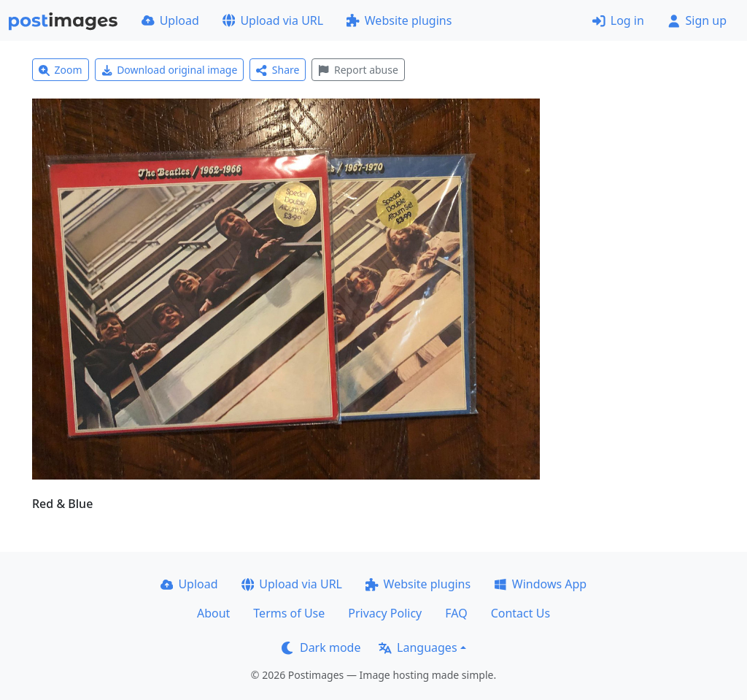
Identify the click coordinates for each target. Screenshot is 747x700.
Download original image (170, 70)
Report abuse (358, 70)
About (213, 613)
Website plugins (399, 20)
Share (278, 70)
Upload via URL (273, 20)
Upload (170, 20)
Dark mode (321, 647)
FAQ (456, 613)
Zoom (61, 70)
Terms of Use (289, 613)
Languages (418, 647)
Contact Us (520, 613)
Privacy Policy (385, 613)
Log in (618, 20)
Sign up (697, 20)
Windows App (540, 584)
